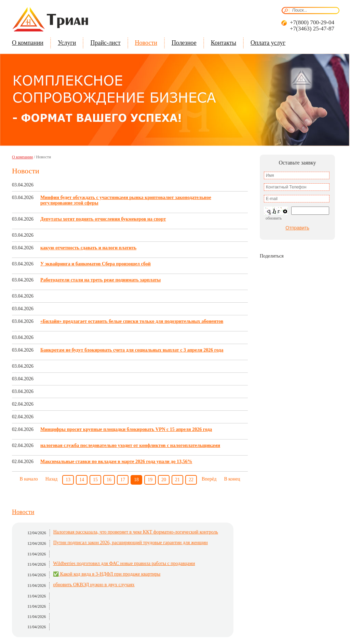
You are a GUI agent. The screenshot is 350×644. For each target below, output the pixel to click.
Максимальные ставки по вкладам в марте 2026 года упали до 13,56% (116, 462)
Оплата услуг (268, 43)
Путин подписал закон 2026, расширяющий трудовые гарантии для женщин (131, 543)
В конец (232, 479)
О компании (28, 43)
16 (109, 480)
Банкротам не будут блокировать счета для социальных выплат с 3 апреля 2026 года (132, 350)
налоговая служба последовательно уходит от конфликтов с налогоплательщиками (130, 445)
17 (123, 480)
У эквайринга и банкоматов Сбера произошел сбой (96, 264)
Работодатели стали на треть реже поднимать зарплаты (100, 280)
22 (191, 480)
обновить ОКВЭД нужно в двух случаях (94, 585)
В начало (29, 479)
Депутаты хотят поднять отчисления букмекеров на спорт (103, 219)
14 (82, 480)
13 (68, 480)
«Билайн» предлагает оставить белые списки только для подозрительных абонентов (132, 321)
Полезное (184, 43)
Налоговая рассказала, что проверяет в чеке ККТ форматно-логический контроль (136, 532)
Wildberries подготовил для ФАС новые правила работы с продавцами (124, 563)
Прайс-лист (105, 43)
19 (150, 480)
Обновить (274, 218)
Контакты (224, 43)
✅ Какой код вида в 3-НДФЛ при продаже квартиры (107, 574)
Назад (51, 479)
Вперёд (209, 479)
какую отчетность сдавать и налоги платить (88, 248)
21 (177, 480)
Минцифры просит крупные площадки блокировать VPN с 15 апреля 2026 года (126, 429)
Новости (146, 43)
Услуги (67, 43)
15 (95, 480)
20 (164, 480)
